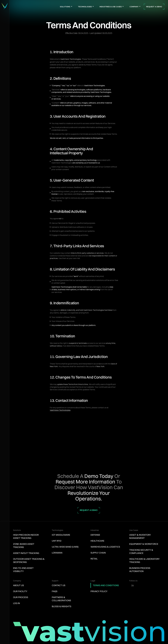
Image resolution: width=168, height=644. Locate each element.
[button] (66, 7)
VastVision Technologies (60, 410)
